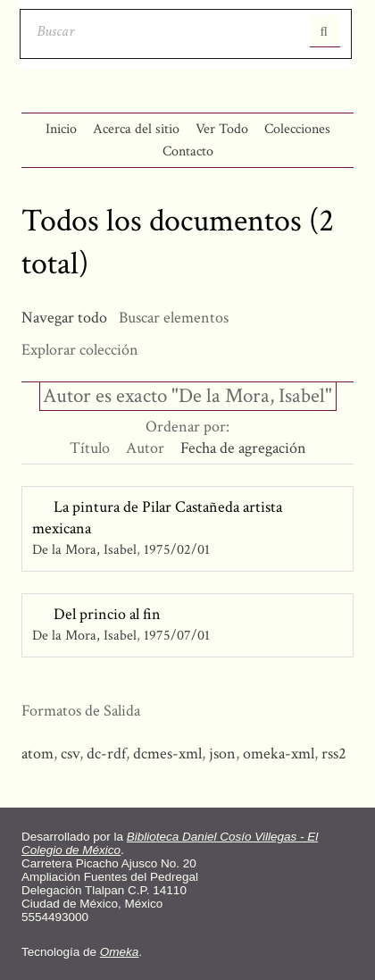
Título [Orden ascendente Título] (90, 448)
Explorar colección (80, 350)
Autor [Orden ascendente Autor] (145, 448)
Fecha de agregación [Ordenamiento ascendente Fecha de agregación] (243, 448)
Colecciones (297, 129)
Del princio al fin (107, 614)
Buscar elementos (174, 318)
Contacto (188, 151)
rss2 (334, 754)
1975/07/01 (177, 636)
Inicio (61, 129)
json (222, 754)
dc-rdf (106, 754)
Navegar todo (64, 318)
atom (37, 754)
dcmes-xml (167, 754)
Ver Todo (222, 129)
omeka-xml (279, 754)
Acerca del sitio (136, 129)
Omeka (120, 952)
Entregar (325, 31)
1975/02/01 (177, 550)
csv (70, 754)
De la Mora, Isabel (84, 550)
